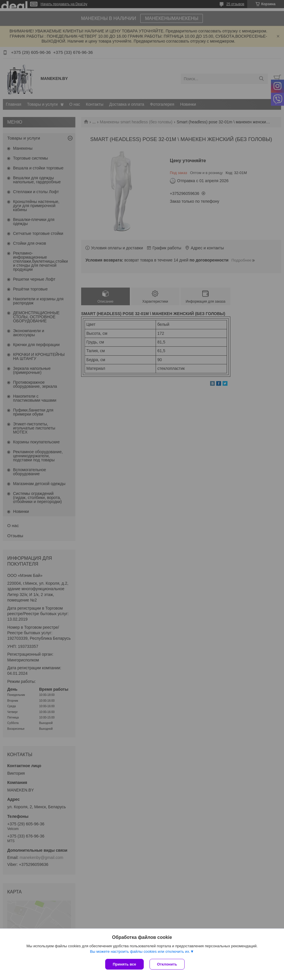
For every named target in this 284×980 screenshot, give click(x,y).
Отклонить (167, 964)
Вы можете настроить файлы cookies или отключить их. (140, 951)
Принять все (124, 964)
